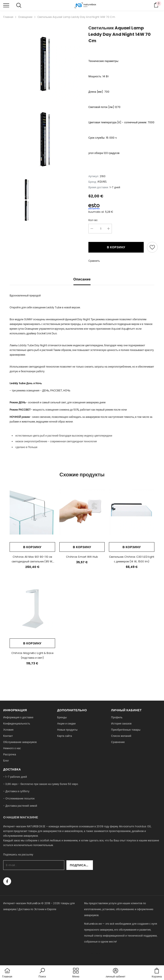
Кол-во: (93, 220)
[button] (42, 973)
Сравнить (94, 261)
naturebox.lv (92, 953)
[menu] (6, 5)
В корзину (116, 247)
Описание (82, 279)
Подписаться (81, 865)
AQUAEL (102, 182)
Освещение (25, 17)
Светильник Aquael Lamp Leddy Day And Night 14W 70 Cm (76, 17)
